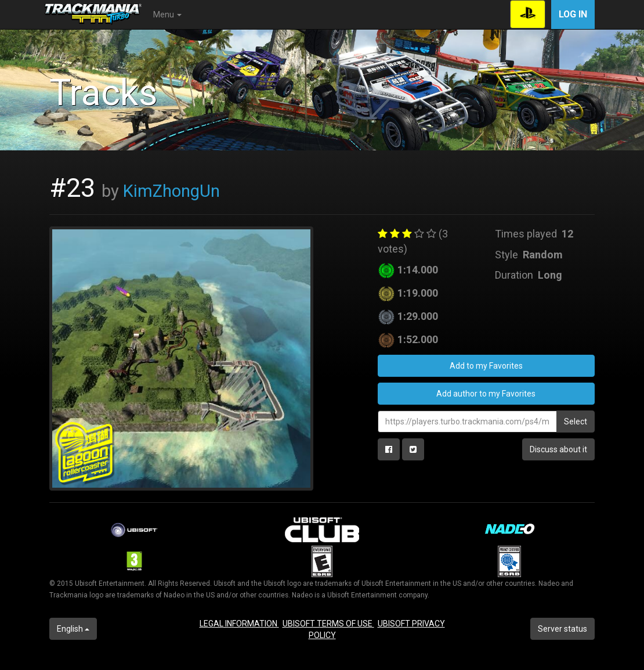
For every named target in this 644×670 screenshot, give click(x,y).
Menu (167, 15)
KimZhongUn (171, 191)
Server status (562, 629)
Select (576, 422)
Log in (573, 14)
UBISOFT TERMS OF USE (328, 624)
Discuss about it (558, 449)
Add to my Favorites (486, 366)
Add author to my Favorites (486, 394)
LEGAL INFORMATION (239, 624)
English (73, 629)
